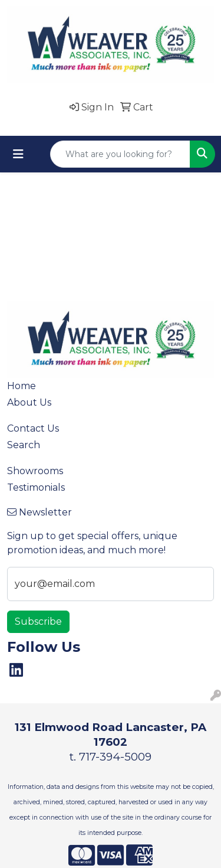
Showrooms (35, 471)
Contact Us (33, 428)
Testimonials (36, 487)
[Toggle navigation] (18, 154)
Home (22, 386)
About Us (29, 402)
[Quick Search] (120, 154)
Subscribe (38, 621)
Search (24, 445)
